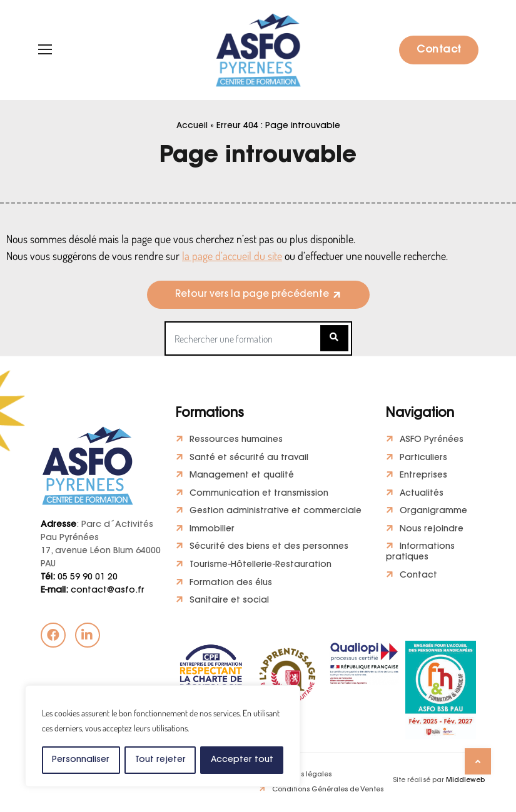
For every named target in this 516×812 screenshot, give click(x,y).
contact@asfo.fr (93, 591)
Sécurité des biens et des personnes (269, 548)
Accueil (192, 126)
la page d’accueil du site (232, 256)
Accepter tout (242, 760)
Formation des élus (231, 584)
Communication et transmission (259, 494)
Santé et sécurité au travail (249, 458)
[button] (258, 295)
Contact (439, 50)
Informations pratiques (421, 554)
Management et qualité (242, 476)
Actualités (422, 494)
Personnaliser (81, 760)
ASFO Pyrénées (432, 440)
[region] (163, 736)
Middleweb (465, 783)
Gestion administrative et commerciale (276, 513)
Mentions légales (301, 777)
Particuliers (423, 458)
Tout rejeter (160, 760)
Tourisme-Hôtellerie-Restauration (261, 566)
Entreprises (423, 476)
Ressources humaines (236, 440)
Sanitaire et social (229, 603)
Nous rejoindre (432, 530)
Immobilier (212, 530)
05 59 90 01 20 (79, 578)
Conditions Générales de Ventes (328, 792)
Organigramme (433, 513)
